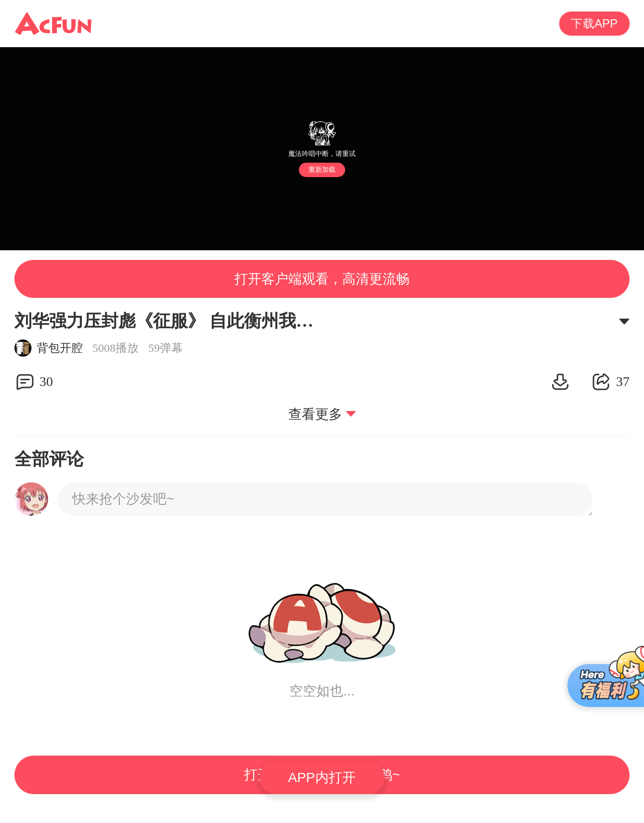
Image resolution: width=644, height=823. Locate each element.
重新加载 (322, 169)
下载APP (595, 24)
